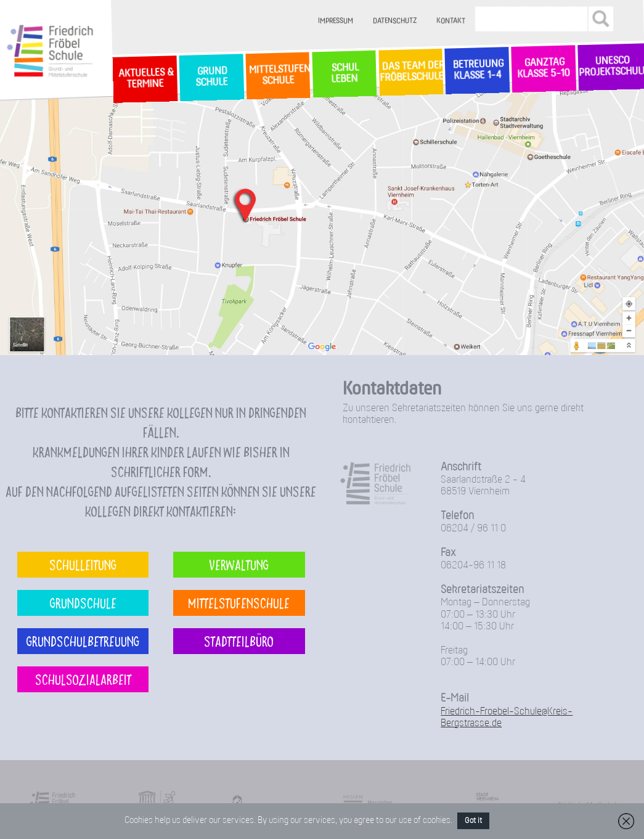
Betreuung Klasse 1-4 (477, 70)
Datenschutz (395, 21)
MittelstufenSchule (278, 76)
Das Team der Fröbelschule (411, 72)
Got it (473, 821)
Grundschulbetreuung (83, 641)
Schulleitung (83, 564)
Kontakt (451, 21)
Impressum (336, 21)
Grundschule (83, 603)
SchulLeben (344, 73)
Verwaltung (239, 564)
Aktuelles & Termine (145, 79)
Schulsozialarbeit (83, 679)
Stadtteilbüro (239, 641)
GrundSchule (211, 77)
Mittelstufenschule (239, 603)
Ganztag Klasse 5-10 (544, 69)
